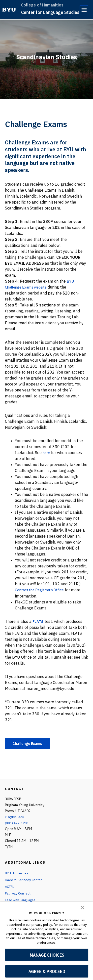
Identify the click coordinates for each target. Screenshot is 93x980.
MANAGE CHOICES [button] (47, 955)
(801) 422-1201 (17, 823)
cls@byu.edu (15, 817)
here (47, 453)
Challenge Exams (30, 743)
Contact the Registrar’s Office (42, 590)
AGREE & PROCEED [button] (47, 971)
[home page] (9, 10)
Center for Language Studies (50, 12)
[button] (83, 907)
